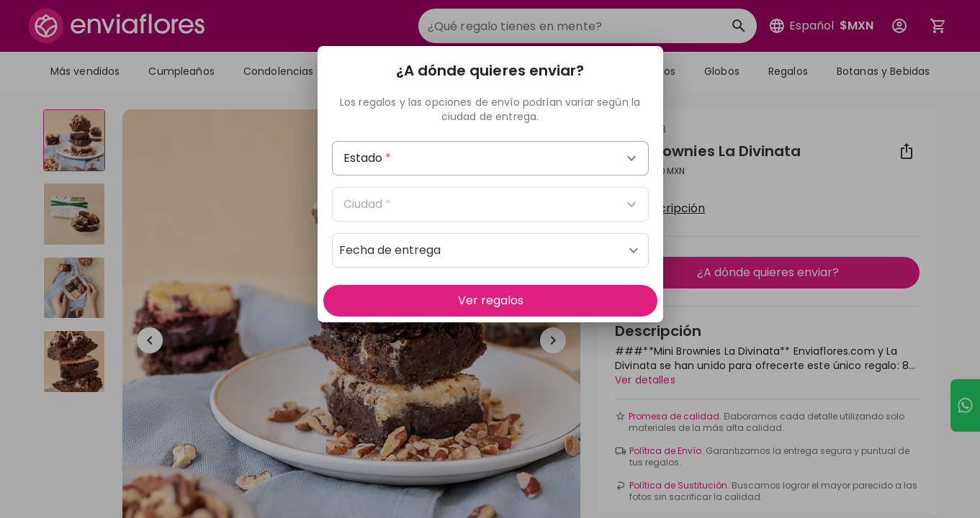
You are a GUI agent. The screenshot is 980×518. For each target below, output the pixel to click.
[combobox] (490, 158)
